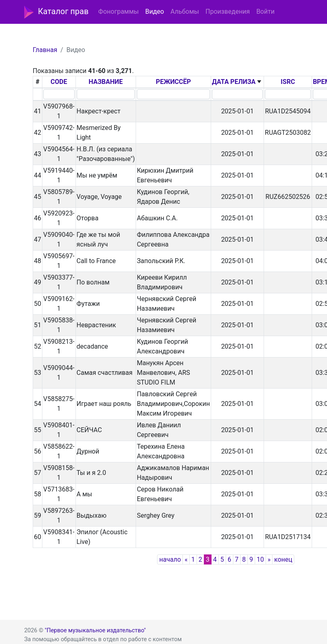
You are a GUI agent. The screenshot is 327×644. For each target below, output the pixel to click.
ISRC (288, 82)
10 (260, 559)
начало (170, 559)
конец (283, 559)
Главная (45, 50)
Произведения (228, 11)
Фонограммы (118, 11)
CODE (59, 82)
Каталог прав (56, 12)
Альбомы (185, 11)
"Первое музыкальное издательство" (95, 630)
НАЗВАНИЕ (106, 82)
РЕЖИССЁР (173, 82)
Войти (265, 11)
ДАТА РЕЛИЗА (234, 82)
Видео (155, 11)
